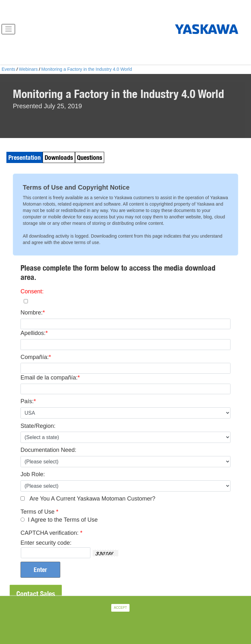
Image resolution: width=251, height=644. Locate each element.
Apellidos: (33, 333)
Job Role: (33, 474)
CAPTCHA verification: (50, 533)
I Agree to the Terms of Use (63, 520)
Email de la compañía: (49, 378)
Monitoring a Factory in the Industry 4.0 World (87, 69)
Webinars (28, 69)
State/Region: (38, 426)
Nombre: (32, 313)
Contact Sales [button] (36, 594)
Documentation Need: (48, 450)
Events (8, 69)
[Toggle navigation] (8, 29)
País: (27, 401)
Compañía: (35, 357)
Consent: (32, 291)
